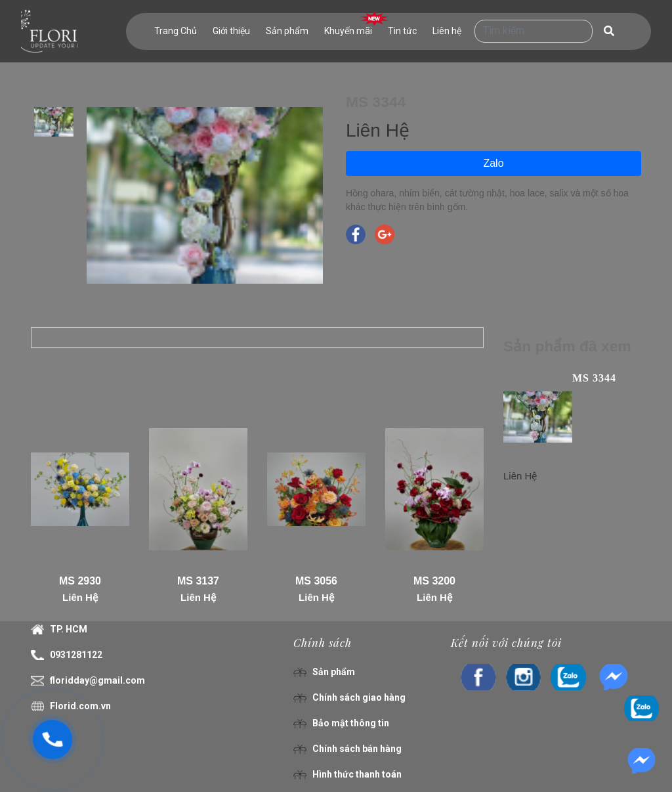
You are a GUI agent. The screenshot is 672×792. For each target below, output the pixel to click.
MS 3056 (316, 581)
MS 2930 (80, 581)
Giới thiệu (231, 31)
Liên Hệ (80, 597)
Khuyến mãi (348, 31)
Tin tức (402, 31)
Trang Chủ (176, 31)
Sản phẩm (287, 31)
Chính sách (323, 642)
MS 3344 (594, 378)
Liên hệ (447, 31)
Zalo (493, 163)
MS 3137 (198, 581)
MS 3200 (434, 581)
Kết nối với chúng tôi (506, 642)
